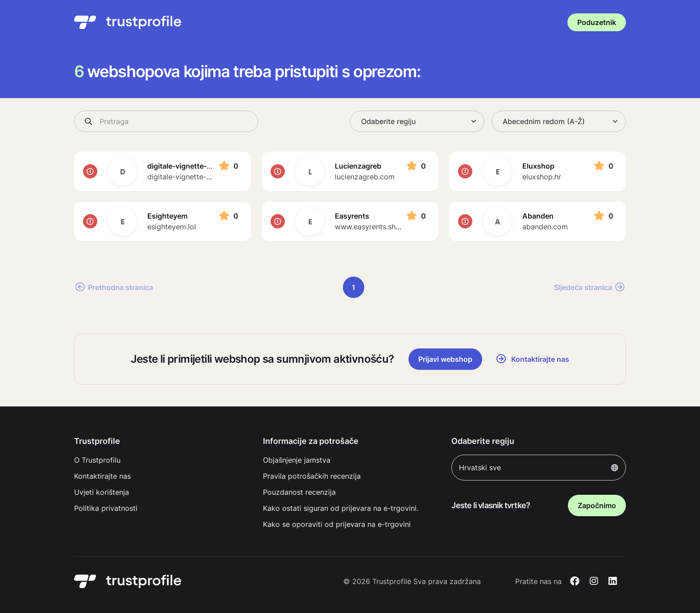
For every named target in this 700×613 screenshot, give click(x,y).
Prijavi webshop (445, 359)
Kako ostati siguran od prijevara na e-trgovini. (341, 508)
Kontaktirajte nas (102, 476)
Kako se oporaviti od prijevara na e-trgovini (337, 524)
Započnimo (597, 505)
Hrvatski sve (539, 468)
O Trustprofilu (97, 460)
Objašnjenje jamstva (297, 460)
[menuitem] (161, 460)
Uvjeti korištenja (102, 492)
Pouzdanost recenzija (299, 492)
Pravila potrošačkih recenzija (312, 476)
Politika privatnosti (106, 508)
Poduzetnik (597, 22)
